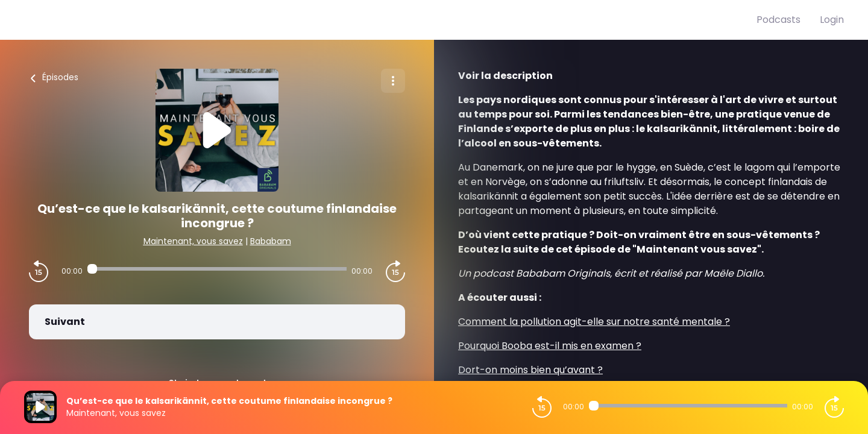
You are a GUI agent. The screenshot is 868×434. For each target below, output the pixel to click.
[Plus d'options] (393, 81)
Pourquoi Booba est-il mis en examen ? (550, 346)
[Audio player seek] (217, 269)
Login (832, 20)
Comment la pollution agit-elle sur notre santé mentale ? (594, 322)
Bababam (271, 241)
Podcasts (778, 20)
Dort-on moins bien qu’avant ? (530, 370)
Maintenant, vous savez (193, 241)
